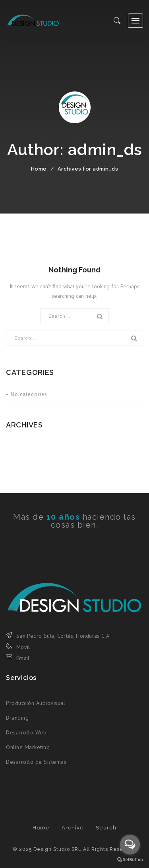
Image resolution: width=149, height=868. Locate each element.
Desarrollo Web (26, 732)
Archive (73, 828)
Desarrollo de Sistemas (36, 762)
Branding (17, 718)
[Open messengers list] (130, 845)
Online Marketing (28, 747)
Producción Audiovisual (36, 703)
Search (106, 828)
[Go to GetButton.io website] (130, 860)
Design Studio (33, 20)
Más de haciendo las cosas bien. (74, 521)
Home (39, 169)
